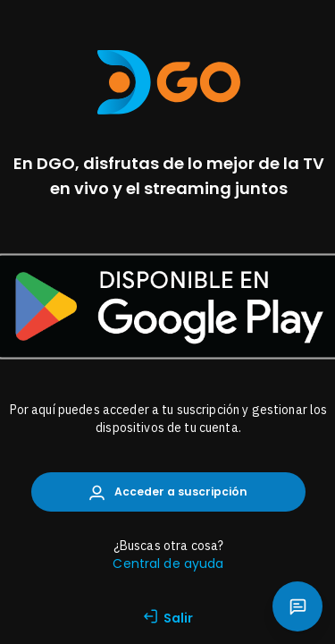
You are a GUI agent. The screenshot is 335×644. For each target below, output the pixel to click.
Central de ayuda (168, 563)
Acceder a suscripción (168, 492)
